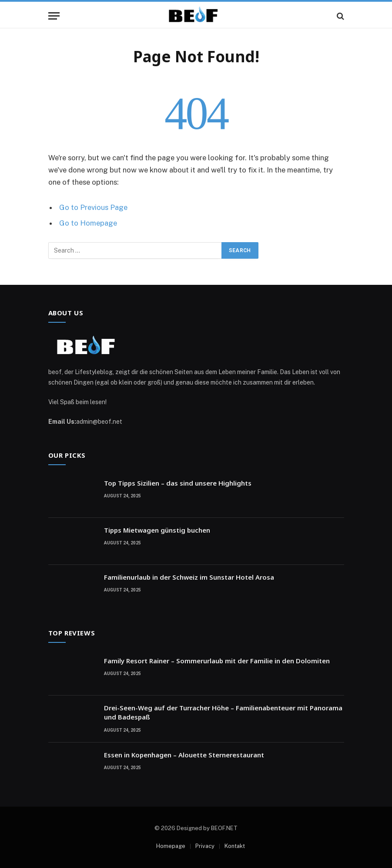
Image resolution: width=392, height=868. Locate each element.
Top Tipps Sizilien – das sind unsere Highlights (178, 483)
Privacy (205, 846)
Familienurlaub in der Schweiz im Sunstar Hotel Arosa (189, 577)
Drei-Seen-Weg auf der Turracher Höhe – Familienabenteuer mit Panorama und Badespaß (223, 712)
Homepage (171, 846)
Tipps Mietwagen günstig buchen (157, 530)
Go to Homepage (88, 223)
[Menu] (54, 16)
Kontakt (235, 846)
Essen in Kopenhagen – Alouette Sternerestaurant (184, 755)
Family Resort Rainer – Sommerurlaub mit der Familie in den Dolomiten (217, 661)
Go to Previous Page (93, 207)
